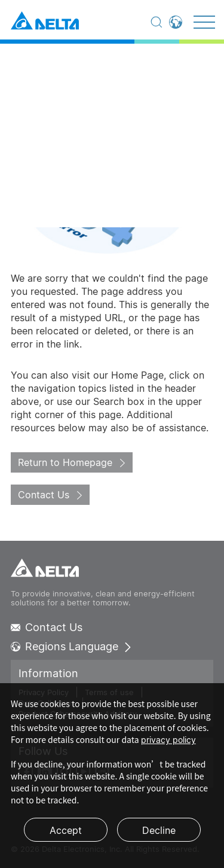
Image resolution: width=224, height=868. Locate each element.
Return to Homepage (65, 462)
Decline (159, 830)
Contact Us (44, 495)
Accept (66, 830)
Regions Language (72, 647)
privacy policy (168, 740)
